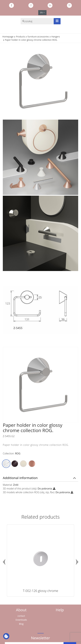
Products (20, 37)
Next (77, 562)
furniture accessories (38, 37)
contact (21, 616)
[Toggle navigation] (57, 21)
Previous (4, 562)
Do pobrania (45, 489)
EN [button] (42, 13)
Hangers (56, 37)
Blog (21, 624)
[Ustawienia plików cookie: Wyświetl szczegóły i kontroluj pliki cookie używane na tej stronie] (6, 636)
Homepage (8, 37)
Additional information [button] (20, 478)
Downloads (21, 620)
